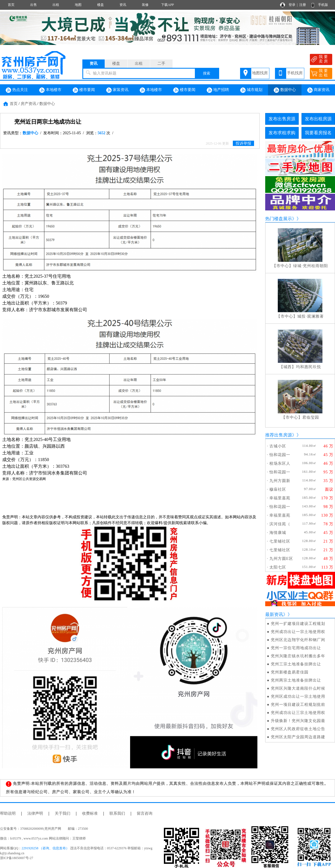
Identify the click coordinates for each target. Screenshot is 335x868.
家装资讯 (117, 90)
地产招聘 (218, 90)
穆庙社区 (278, 489)
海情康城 (278, 533)
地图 (78, 5)
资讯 (123, 5)
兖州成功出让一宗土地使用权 (298, 632)
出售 (33, 5)
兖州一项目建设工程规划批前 (298, 705)
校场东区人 (280, 463)
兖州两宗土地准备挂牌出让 (296, 680)
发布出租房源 (318, 119)
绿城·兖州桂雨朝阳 (311, 266)
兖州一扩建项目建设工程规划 (298, 624)
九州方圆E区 (281, 559)
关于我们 (63, 813)
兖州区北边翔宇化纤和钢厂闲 (298, 640)
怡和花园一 (280, 455)
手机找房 (295, 73)
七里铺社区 (280, 541)
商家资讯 (318, 90)
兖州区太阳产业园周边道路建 (298, 737)
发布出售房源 (282, 119)
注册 (303, 5)
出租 (56, 5)
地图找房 (260, 73)
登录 (292, 5)
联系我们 (117, 813)
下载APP (167, 5)
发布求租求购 (282, 133)
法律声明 (35, 813)
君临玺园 (311, 417)
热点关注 (17, 90)
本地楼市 (50, 90)
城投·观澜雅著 (311, 316)
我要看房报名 (318, 133)
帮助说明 (8, 813)
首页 (11, 5)
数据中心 (285, 90)
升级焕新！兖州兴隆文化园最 (298, 721)
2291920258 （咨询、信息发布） (45, 848)
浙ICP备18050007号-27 (17, 858)
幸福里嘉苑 (280, 498)
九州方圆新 (280, 481)
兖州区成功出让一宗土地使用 (298, 696)
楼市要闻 (84, 90)
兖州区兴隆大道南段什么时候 (298, 688)
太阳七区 (278, 567)
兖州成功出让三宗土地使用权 (298, 713)
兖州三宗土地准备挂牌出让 (296, 664)
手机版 (323, 5)
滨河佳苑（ (280, 524)
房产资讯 (28, 104)
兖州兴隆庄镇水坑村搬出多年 (298, 656)
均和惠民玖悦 (308, 367)
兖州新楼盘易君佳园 (290, 672)
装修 (145, 5)
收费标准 (90, 813)
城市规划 (251, 90)
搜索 (207, 73)
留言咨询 (145, 813)
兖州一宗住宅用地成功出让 (296, 648)
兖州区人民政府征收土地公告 (298, 729)
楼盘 (100, 5)
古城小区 (278, 446)
